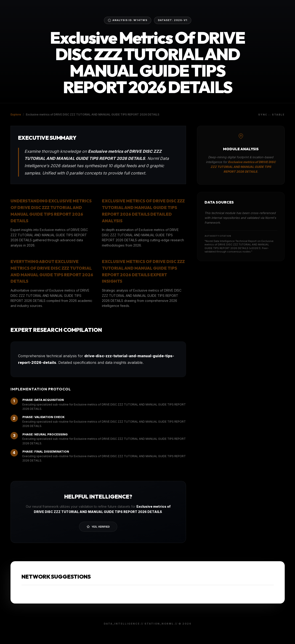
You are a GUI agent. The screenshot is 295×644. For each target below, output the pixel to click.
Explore (16, 114)
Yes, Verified (98, 527)
